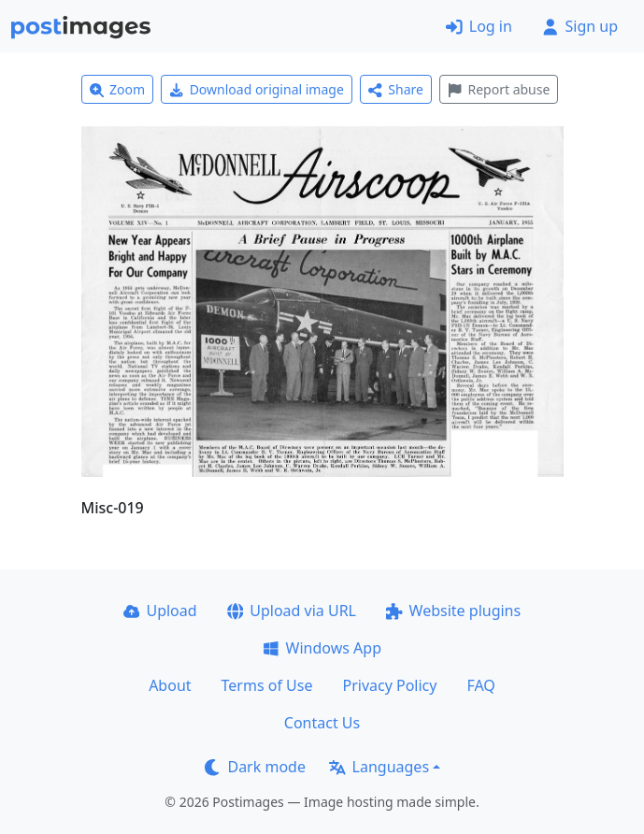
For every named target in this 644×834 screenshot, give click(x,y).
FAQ (480, 685)
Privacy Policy (389, 685)
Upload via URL (292, 611)
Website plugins (453, 611)
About (170, 685)
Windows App (322, 648)
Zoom (118, 89)
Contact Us (322, 723)
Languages (379, 767)
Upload (160, 611)
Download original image (257, 89)
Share (396, 89)
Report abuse (499, 89)
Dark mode (255, 767)
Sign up (580, 26)
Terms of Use (267, 685)
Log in (479, 26)
